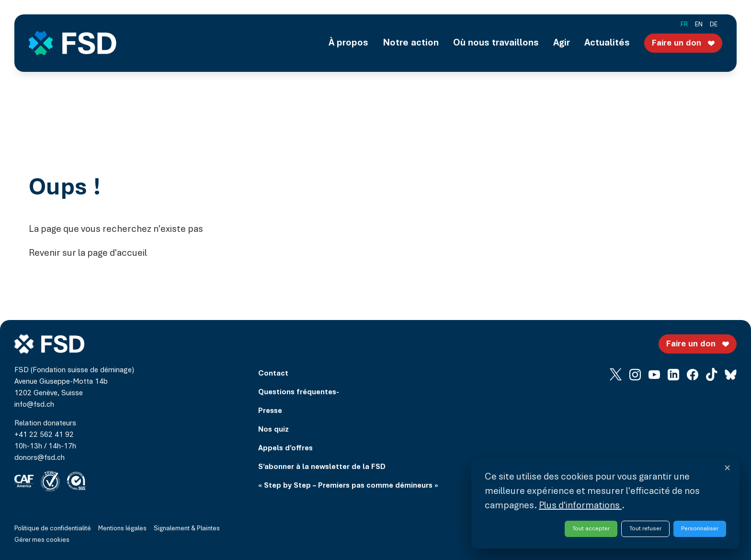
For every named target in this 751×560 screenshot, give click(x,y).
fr (684, 25)
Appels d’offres (285, 448)
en (699, 25)
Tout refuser (645, 529)
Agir (562, 43)
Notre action (411, 43)
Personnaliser (700, 529)
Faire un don (684, 43)
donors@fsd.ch (40, 458)
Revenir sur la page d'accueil (88, 253)
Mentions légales (122, 529)
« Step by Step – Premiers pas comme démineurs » (348, 486)
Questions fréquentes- (299, 392)
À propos (348, 43)
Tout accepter (591, 529)
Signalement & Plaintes (187, 529)
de (714, 25)
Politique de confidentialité (53, 529)
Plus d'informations (580, 506)
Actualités (607, 43)
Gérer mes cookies (42, 540)
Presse (270, 411)
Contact (273, 374)
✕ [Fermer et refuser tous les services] (727, 469)
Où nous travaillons (496, 43)
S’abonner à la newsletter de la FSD (322, 467)
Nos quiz (273, 430)
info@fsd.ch (34, 405)
